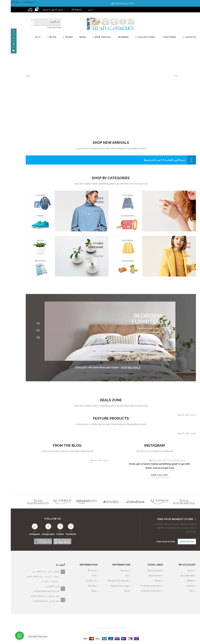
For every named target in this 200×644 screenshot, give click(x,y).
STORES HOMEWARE (85, 245)
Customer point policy (140, 585)
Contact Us (80, 580)
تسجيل (35, 9)
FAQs (181, 590)
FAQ (116, 575)
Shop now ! (137, 344)
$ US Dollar (65, 10)
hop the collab (138, 87)
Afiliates (147, 580)
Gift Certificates (177, 575)
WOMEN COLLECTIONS (170, 200)
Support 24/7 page (109, 585)
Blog (116, 590)
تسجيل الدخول (47, 9)
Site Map (81, 585)
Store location (144, 575)
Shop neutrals (120, 368)
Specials (180, 585)
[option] (99, 331)
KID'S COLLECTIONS (170, 245)
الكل (102, 3)
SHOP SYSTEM (176, 542)
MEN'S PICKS (89, 200)
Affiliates (180, 580)
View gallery (149, 475)
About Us (114, 570)
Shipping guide (144, 570)
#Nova (133, 451)
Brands (180, 570)
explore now (162, 87)
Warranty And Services (107, 580)
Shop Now (175, 211)
